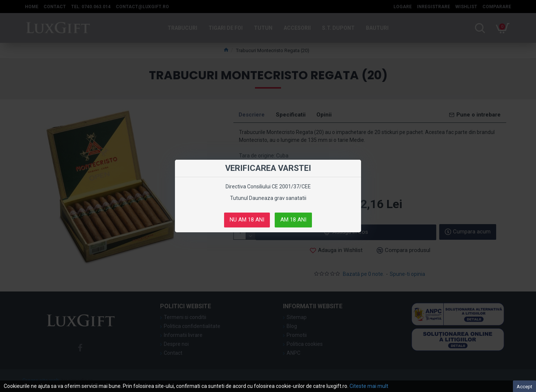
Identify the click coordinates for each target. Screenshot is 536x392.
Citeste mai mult (369, 386)
